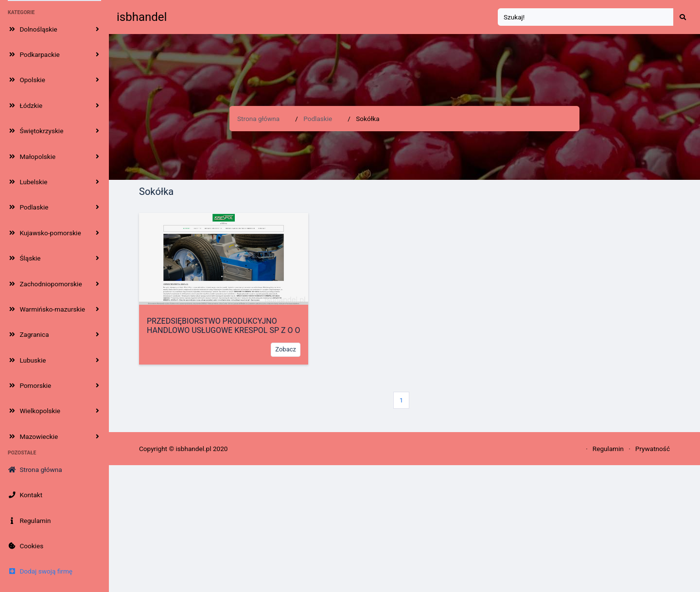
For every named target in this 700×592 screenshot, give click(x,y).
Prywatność (653, 449)
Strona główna (258, 119)
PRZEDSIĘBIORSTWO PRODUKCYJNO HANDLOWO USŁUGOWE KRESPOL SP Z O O (224, 326)
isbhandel (142, 17)
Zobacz (286, 349)
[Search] (586, 17)
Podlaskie (318, 119)
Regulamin (608, 449)
